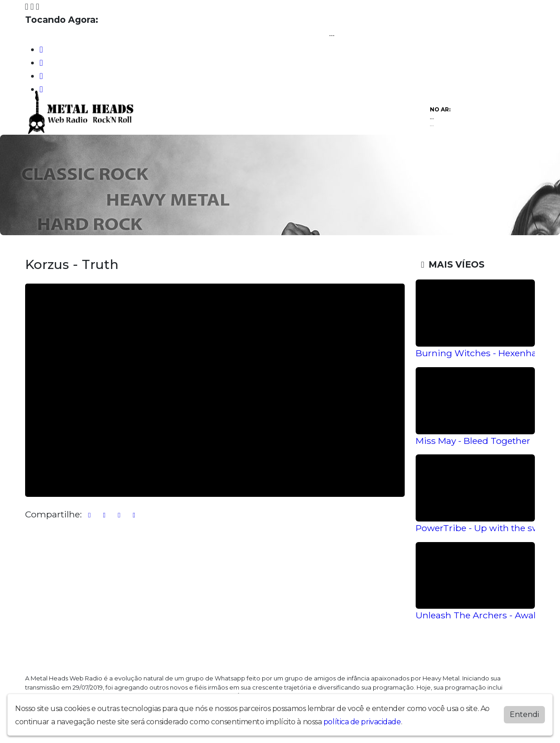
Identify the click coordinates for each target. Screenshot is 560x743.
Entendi (524, 714)
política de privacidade (362, 722)
